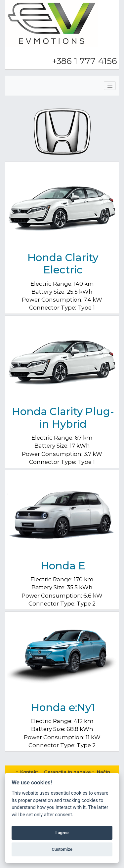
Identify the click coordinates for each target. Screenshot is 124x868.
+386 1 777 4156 (84, 61)
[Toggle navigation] (110, 86)
